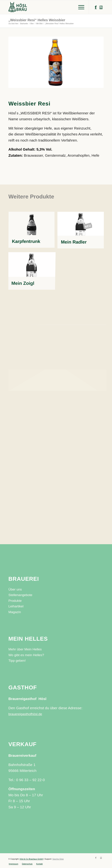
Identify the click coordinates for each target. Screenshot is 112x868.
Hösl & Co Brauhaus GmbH (31, 859)
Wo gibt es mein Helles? (26, 655)
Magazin (15, 612)
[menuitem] (13, 864)
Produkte (15, 601)
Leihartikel (16, 606)
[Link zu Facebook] (96, 7)
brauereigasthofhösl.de (25, 714)
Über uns (15, 589)
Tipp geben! (17, 661)
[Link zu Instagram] (101, 7)
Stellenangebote (20, 595)
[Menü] (80, 7)
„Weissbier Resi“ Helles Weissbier (37, 20)
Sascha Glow (58, 859)
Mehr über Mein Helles (25, 649)
